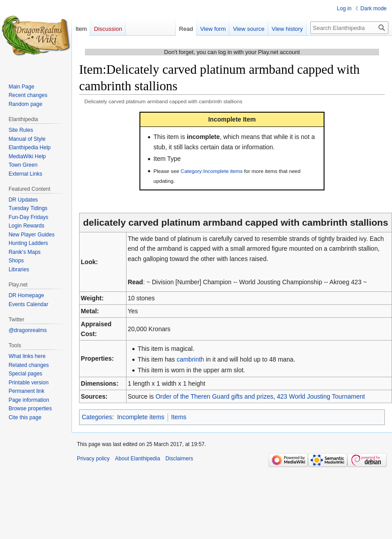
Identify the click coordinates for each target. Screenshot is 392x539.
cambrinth (190, 359)
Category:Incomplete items (212, 171)
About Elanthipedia (137, 459)
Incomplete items (141, 417)
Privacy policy (93, 459)
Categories (97, 417)
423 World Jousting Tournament (321, 396)
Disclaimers (179, 459)
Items (179, 417)
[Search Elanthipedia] (349, 28)
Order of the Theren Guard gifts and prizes (215, 396)
